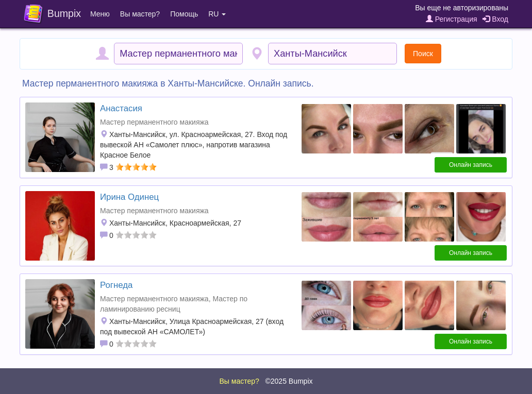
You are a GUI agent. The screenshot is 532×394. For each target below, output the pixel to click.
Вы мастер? (140, 14)
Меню (100, 14)
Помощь (184, 14)
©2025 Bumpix (289, 381)
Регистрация (452, 19)
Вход (495, 19)
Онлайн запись (471, 165)
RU (217, 14)
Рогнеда (116, 285)
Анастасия (121, 108)
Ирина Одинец (129, 197)
